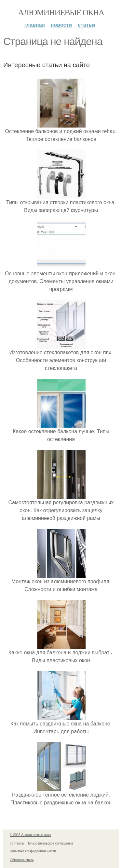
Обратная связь (22, 860)
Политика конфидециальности (33, 851)
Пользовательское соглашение (50, 843)
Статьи (86, 25)
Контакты (17, 843)
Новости (61, 25)
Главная (35, 25)
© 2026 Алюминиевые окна (30, 835)
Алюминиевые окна (61, 13)
